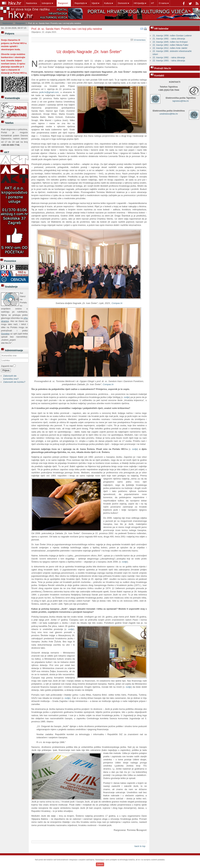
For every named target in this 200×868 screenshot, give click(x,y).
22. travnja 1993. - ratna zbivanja (169, 61)
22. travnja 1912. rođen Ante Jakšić (170, 48)
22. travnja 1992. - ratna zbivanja (169, 57)
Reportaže (80, 3)
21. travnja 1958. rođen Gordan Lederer (172, 36)
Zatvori (100, 864)
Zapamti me (7, 366)
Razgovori (63, 3)
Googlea (5, 334)
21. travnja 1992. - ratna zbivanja (169, 39)
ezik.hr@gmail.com (49, 92)
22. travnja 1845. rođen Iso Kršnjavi (170, 42)
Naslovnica (32, 3)
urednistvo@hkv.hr (169, 114)
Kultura (108, 3)
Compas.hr (117, 303)
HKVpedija (139, 3)
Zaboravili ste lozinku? (14, 382)
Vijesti (95, 3)
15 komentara (140, 40)
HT (152, 3)
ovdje (126, 397)
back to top (140, 846)
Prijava (6, 370)
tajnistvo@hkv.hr (181, 101)
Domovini (122, 3)
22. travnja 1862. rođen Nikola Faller (171, 45)
